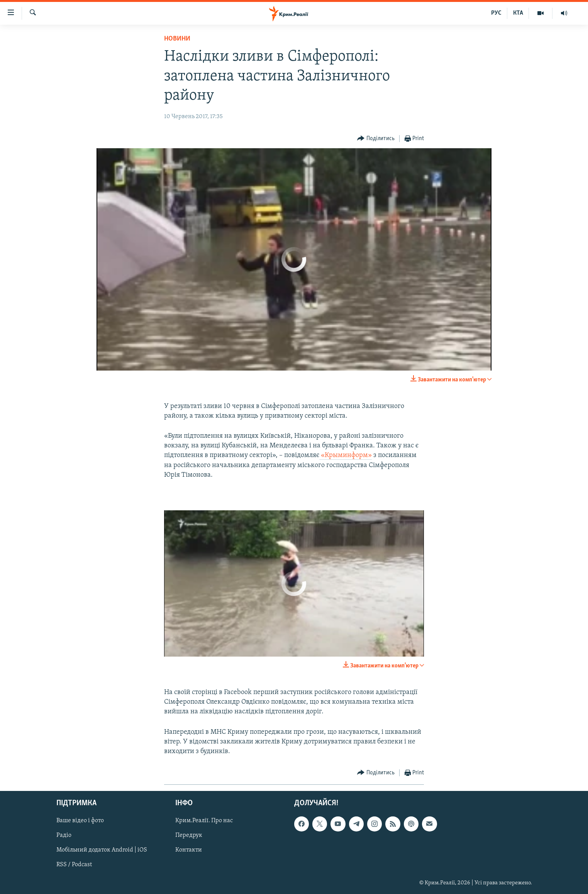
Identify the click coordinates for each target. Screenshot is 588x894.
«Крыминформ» (346, 455)
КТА (518, 13)
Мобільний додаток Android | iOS (102, 850)
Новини (177, 39)
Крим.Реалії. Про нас (204, 821)
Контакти (189, 850)
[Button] (376, 139)
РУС (496, 13)
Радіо (64, 836)
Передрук (189, 836)
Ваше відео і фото (80, 821)
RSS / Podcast (74, 865)
